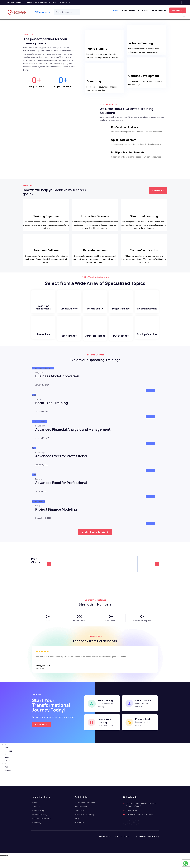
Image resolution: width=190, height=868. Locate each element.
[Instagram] (179, 2)
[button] (49, 568)
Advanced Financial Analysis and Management (73, 433)
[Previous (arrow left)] (1, 867)
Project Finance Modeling (56, 513)
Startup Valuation (147, 338)
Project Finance (121, 312)
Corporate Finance (95, 339)
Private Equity (95, 312)
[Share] (5, 863)
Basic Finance (69, 339)
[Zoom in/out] (1, 863)
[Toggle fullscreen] (3, 863)
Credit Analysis (69, 312)
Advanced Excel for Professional (61, 460)
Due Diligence (121, 339)
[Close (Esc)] (7, 863)
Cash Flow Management (43, 311)
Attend (150, 394)
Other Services (159, 10)
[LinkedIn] (186, 2)
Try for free (178, 10)
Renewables (43, 338)
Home (115, 10)
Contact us (158, 192)
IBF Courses (143, 10)
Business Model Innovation (57, 380)
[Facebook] (171, 2)
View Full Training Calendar (95, 536)
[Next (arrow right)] (3, 867)
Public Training (128, 10)
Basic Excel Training (52, 406)
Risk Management (147, 312)
